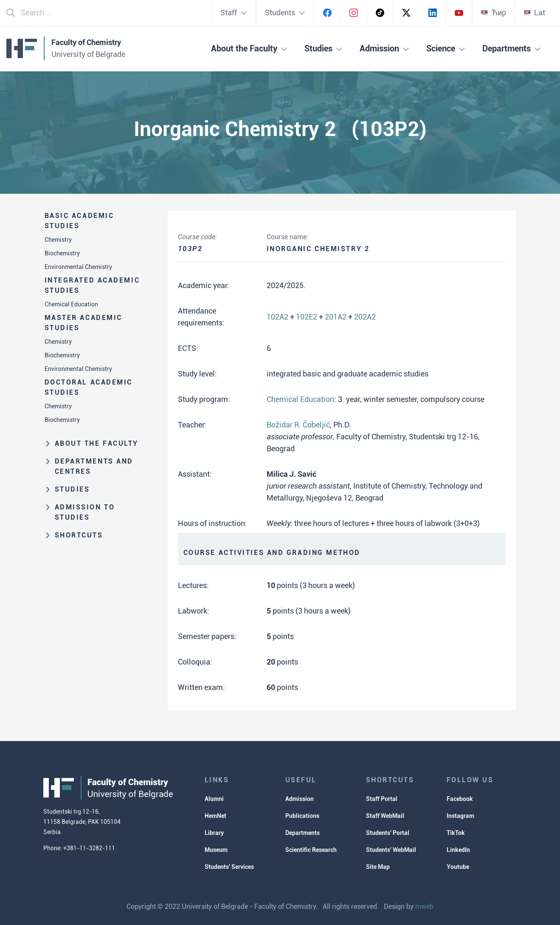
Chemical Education (71, 304)
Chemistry (58, 240)
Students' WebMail (391, 850)
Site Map (378, 867)
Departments (303, 833)
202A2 (365, 317)
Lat (535, 13)
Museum (216, 850)
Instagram (460, 816)
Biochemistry (62, 253)
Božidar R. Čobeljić (298, 425)
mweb (424, 907)
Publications (302, 816)
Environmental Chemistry (78, 267)
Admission (300, 799)
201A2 (336, 317)
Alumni (214, 799)
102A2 (277, 317)
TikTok (456, 833)
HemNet (215, 816)
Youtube (458, 867)
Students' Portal (388, 833)
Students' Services (229, 867)
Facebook (460, 799)
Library (214, 833)
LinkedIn (458, 850)
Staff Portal (382, 799)
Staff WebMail (385, 816)
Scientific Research (311, 850)
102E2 (307, 317)
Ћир (494, 13)
